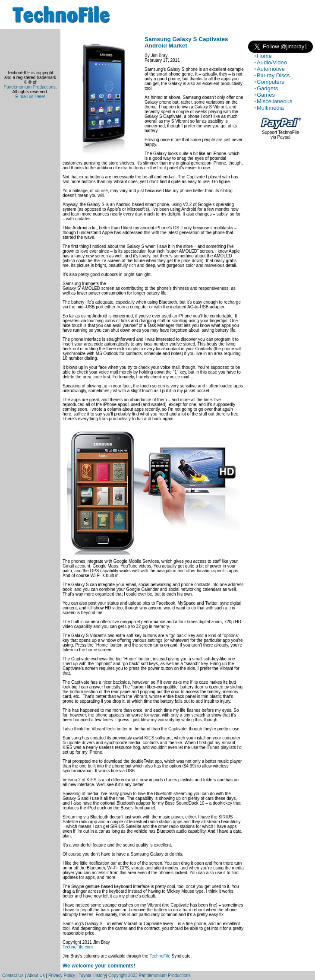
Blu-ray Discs (273, 75)
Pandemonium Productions (30, 87)
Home (264, 56)
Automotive (271, 69)
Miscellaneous (274, 101)
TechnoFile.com (78, 947)
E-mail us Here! (30, 97)
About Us (36, 975)
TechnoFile (160, 956)
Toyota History (92, 975)
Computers (271, 82)
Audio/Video (272, 62)
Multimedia (270, 108)
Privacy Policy (62, 975)
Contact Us (13, 975)
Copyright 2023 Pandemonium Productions (150, 975)
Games (266, 95)
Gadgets (267, 88)
